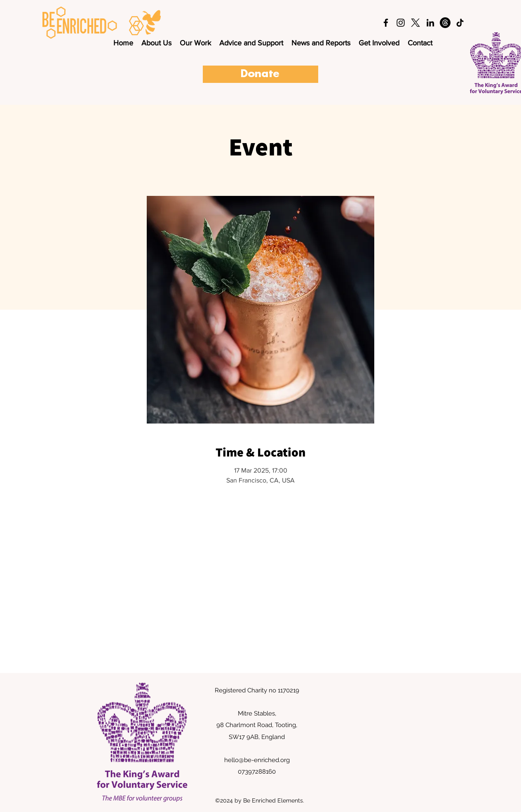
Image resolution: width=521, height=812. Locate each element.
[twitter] (415, 23)
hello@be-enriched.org (257, 760)
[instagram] (401, 23)
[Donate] (260, 74)
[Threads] (445, 23)
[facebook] (386, 23)
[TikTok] (460, 23)
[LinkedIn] (430, 23)
